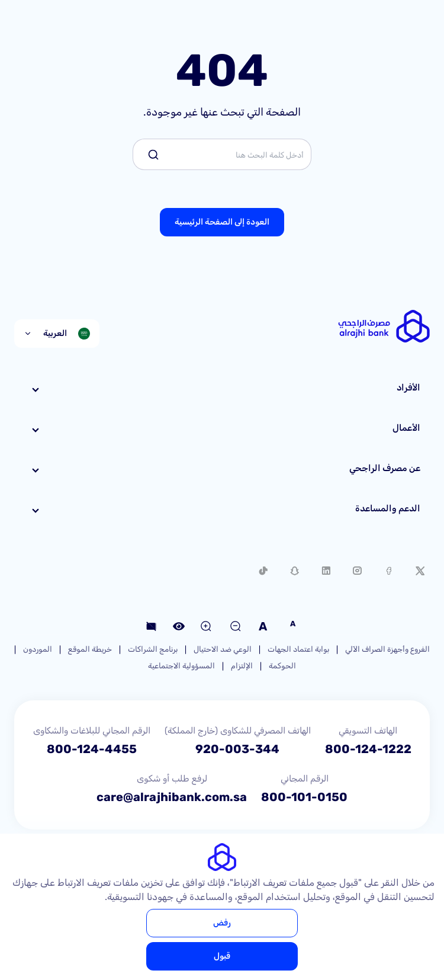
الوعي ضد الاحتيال (223, 649)
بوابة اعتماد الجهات (298, 649)
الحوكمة (282, 666)
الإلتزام (242, 666)
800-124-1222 (368, 749)
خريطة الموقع (90, 649)
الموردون (38, 649)
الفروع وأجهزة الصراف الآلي (387, 649)
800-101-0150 (304, 797)
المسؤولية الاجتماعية (181, 666)
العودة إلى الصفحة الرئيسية (222, 222)
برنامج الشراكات (153, 649)
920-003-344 (237, 749)
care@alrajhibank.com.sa (172, 797)
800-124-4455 (92, 749)
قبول (222, 956)
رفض (222, 923)
